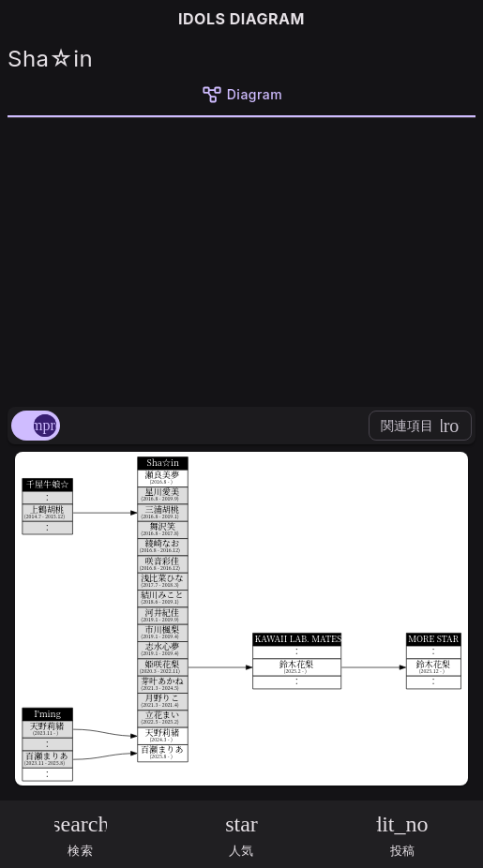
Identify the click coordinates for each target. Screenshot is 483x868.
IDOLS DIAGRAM (241, 19)
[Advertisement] (241, 259)
